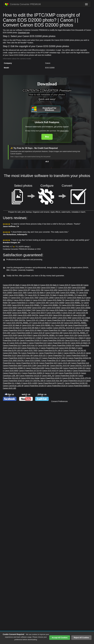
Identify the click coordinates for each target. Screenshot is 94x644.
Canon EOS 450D (10, 315)
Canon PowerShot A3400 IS (22, 333)
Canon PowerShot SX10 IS (13, 330)
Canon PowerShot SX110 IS (74, 381)
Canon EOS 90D (34, 288)
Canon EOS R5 (64, 290)
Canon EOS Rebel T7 (49, 288)
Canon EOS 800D (53, 308)
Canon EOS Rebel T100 (26, 310)
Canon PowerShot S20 (48, 363)
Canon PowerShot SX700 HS (75, 350)
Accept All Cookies (60, 638)
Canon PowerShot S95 (54, 368)
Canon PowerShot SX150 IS (69, 373)
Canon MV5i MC (43, 366)
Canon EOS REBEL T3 (33, 305)
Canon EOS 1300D (46, 298)
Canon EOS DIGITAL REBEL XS (45, 335)
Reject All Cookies (81, 638)
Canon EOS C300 (29, 366)
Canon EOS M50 (51, 290)
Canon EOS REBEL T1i (74, 303)
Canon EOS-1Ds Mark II (19, 343)
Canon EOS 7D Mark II (49, 295)
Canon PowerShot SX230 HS (76, 383)
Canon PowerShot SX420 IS (14, 358)
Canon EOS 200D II (54, 313)
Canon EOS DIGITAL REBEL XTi (19, 323)
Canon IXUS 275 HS (83, 378)
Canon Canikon (47, 328)
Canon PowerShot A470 (47, 383)
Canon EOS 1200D (72, 300)
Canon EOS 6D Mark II (12, 285)
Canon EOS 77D (17, 298)
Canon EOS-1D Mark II (33, 330)
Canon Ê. (60, 383)
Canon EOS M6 (61, 325)
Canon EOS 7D (33, 295)
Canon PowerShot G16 (49, 348)
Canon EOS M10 (9, 318)
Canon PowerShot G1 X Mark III (72, 338)
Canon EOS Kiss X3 (29, 345)
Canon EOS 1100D (30, 383)
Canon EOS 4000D (57, 303)
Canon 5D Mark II (65, 371)
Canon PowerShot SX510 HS (80, 358)
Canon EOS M (39, 333)
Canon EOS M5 (23, 318)
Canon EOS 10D (11, 338)
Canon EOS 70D (37, 290)
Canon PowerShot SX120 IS (30, 376)
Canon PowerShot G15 (38, 343)
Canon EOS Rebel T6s (12, 353)
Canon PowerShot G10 (80, 363)
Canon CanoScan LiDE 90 (13, 386)
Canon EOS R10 (42, 310)
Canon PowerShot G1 (30, 353)
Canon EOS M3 (57, 323)
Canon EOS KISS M (50, 371)
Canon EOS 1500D (83, 308)
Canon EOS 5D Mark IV (49, 285)
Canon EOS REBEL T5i (18, 295)
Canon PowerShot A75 (81, 371)
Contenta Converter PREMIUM (23, 4)
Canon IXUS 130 (64, 363)
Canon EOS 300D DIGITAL (13, 360)
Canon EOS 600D (79, 288)
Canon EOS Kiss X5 (76, 330)
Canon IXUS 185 (9, 388)
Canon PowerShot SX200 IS (31, 340)
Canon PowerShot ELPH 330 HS (55, 358)
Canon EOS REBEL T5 (69, 293)
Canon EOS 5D (18, 305)
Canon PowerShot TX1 (56, 355)
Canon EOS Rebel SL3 (76, 298)
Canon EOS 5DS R (38, 313)
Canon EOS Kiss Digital (30, 378)
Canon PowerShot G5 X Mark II (51, 353)
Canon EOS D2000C (33, 360)
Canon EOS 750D (31, 298)
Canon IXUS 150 (70, 335)
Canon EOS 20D (28, 325)
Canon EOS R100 (10, 335)
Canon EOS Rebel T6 (18, 288)
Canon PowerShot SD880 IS (14, 368)
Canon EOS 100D (39, 308)
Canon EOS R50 (68, 305)
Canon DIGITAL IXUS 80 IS (64, 328)
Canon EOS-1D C (40, 355)
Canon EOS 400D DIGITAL (28, 315)
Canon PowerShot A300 (35, 368)
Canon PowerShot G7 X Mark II (23, 303)
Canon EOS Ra (68, 378)
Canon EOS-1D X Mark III (36, 320)
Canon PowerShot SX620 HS (63, 345)
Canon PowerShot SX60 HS (74, 368)
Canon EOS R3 (35, 318)
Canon (61, 335)
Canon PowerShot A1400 (70, 360)
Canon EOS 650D (10, 308)
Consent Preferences (59, 401)
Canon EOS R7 (60, 298)
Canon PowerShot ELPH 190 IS (50, 350)
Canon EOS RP (24, 290)
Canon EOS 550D (39, 300)
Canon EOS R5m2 (25, 335)
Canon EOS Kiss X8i (54, 381)
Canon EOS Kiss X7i (34, 358)
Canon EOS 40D (42, 303)
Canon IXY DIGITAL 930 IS (35, 381)
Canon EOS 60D (65, 288)
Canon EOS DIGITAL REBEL (75, 323)
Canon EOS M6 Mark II (31, 328)
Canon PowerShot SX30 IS (13, 381)
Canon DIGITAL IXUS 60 (60, 366)
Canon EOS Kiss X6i (25, 355)
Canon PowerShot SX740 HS (59, 343)
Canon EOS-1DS (14, 348)
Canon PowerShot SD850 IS (33, 373)
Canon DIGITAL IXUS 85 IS (74, 353)
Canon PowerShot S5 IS (51, 360)
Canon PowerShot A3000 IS (79, 386)
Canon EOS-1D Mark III (41, 323)
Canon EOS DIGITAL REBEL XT (76, 333)
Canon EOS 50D (9, 310)
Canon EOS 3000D (82, 328)
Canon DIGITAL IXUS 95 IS (80, 366)
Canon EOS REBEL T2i (52, 305)
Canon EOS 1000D (49, 318)
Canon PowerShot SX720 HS (30, 371)
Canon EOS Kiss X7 (72, 340)
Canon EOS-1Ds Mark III (62, 315)
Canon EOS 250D (53, 293)
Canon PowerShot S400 (12, 366)
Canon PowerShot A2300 (77, 325)
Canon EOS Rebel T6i (56, 300)
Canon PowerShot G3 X (12, 373)
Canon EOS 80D (77, 290)
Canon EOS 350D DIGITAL (15, 320)
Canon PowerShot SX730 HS (27, 363)
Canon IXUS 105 (51, 373)
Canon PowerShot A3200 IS (77, 355)
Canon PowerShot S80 (54, 333)
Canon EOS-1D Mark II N (80, 343)
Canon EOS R (65, 285)
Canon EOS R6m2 (10, 290)
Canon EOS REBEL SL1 (45, 325)
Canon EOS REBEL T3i (68, 295)
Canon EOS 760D (64, 318)
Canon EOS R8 (82, 313)
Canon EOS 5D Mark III (30, 285)
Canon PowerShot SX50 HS (53, 340)
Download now (24, 33)
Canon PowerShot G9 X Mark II (55, 330)
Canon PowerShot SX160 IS (35, 386)
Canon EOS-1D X (82, 305)
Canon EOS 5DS (46, 315)
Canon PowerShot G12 (12, 345)
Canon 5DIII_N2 (48, 376)
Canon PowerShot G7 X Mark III (31, 338)
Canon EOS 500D (68, 308)
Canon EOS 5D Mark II (36, 293)
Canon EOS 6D (77, 285)
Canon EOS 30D (79, 315)
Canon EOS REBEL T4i (21, 313)
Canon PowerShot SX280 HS (66, 376)
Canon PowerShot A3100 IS (51, 378)
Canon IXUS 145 (69, 313)
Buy (47, 137)
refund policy (64, 131)
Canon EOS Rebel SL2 (58, 310)
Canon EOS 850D (24, 308)
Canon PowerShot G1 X (31, 348)
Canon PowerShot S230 (56, 320)
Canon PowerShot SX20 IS (57, 386)
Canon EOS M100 (75, 310)
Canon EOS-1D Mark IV (23, 300)
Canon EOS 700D (20, 293)
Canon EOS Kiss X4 (51, 338)
